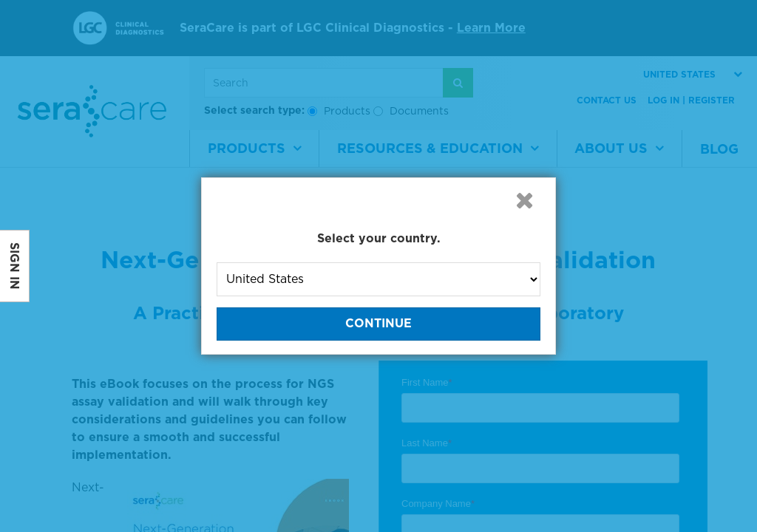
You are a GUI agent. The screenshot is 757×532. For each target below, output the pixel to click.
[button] (524, 200)
